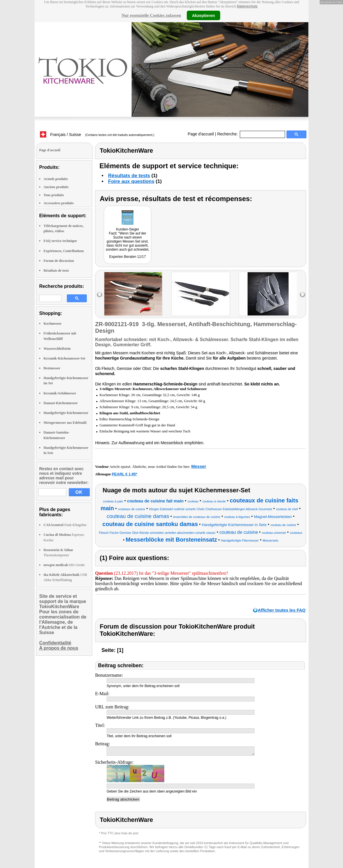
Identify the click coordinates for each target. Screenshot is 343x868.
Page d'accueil (201, 134)
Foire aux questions (131, 181)
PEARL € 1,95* (125, 474)
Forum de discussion (59, 261)
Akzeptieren (203, 15)
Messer (199, 466)
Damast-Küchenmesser (61, 403)
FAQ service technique (60, 241)
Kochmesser (53, 324)
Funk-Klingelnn (65, 525)
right (303, 295)
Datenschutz (247, 6)
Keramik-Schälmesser (60, 393)
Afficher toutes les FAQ (282, 610)
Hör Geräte (64, 565)
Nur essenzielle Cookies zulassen (151, 15)
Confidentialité (55, 643)
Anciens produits (56, 187)
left (100, 295)
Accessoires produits (59, 203)
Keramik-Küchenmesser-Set (64, 358)
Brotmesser (52, 368)
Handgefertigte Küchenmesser (66, 413)
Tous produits (54, 195)
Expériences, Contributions (64, 251)
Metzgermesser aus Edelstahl (65, 423)
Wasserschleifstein (57, 349)
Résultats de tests (56, 271)
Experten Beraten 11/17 (128, 257)
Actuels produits (56, 179)
